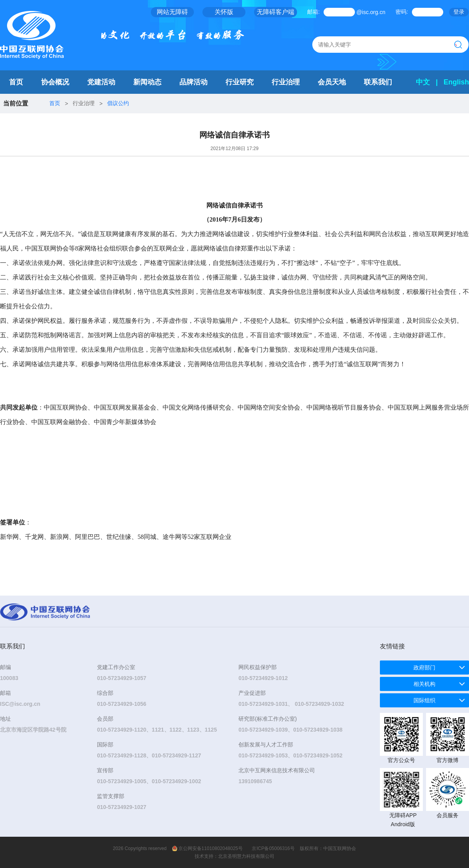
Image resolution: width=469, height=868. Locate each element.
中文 (423, 82)
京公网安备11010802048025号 (210, 848)
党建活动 (101, 82)
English (456, 82)
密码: (402, 12)
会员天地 (332, 82)
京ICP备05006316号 (273, 848)
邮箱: (313, 12)
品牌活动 (193, 82)
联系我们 (378, 82)
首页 (16, 82)
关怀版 (224, 12)
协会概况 (55, 82)
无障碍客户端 (276, 12)
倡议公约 (118, 103)
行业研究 (240, 82)
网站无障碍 (172, 12)
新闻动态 (147, 82)
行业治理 (286, 82)
